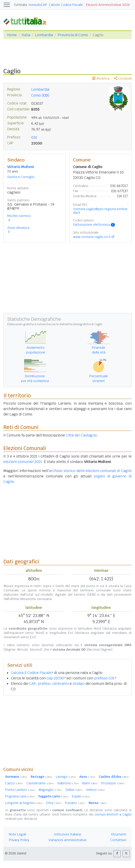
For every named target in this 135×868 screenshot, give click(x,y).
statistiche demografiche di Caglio (81, 324)
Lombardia (44, 35)
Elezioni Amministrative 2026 (108, 5)
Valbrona (68, 783)
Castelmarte (40, 783)
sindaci (79, 684)
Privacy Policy (19, 840)
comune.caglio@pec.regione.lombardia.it (100, 211)
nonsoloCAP (38, 5)
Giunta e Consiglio (21, 177)
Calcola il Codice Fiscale (32, 673)
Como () (40, 95)
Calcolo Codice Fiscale (66, 5)
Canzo (14, 783)
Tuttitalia (20, 5)
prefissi (44, 684)
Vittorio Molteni (21, 167)
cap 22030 (56, 678)
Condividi (123, 78)
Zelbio (74, 790)
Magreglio (50, 790)
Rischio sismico (19, 216)
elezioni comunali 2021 (23, 462)
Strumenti (119, 834)
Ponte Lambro (20, 790)
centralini (60, 684)
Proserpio (113, 783)
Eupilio (81, 796)
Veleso (96, 790)
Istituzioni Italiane (67, 834)
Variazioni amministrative (68, 840)
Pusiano (75, 803)
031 (34, 137)
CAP (32, 684)
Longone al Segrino (24, 803)
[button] (117, 854)
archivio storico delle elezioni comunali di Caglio (90, 471)
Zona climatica (18, 228)
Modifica (101, 78)
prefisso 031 (105, 678)
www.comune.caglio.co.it (92, 237)
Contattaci (118, 840)
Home (12, 35)
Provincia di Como (73, 35)
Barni (90, 783)
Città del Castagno (81, 435)
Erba (54, 803)
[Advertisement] (67, 731)
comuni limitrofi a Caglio (113, 814)
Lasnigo (66, 777)
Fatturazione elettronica (94, 225)
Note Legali (17, 834)
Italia (26, 35)
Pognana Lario (20, 796)
